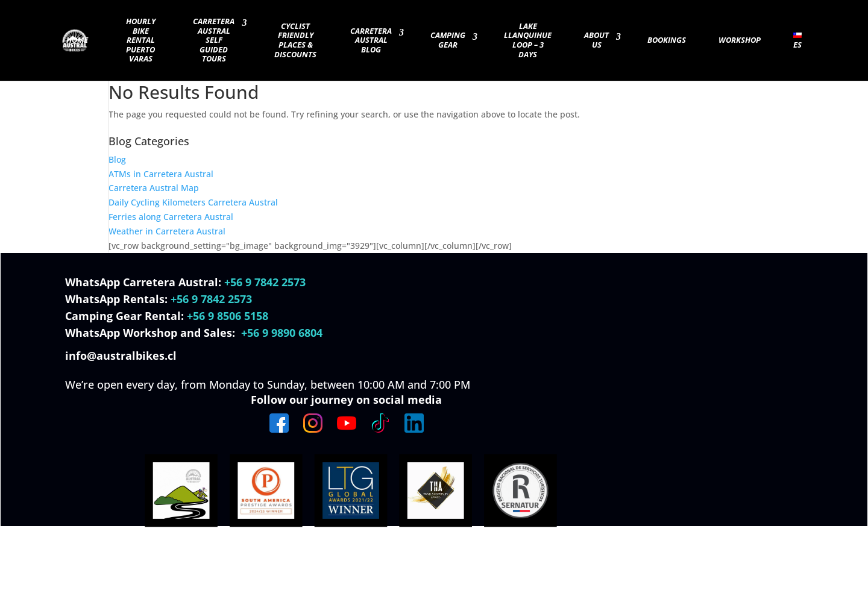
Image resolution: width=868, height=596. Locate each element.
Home (77, 40)
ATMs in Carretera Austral (161, 174)
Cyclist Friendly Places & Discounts (295, 41)
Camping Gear (448, 40)
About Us (596, 40)
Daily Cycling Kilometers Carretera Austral (193, 202)
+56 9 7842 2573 (265, 282)
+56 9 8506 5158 (228, 316)
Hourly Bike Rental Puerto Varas (141, 40)
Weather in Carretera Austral (167, 231)
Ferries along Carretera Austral (171, 217)
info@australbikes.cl (122, 356)
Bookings (667, 40)
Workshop (740, 40)
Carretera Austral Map (154, 188)
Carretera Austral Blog (371, 41)
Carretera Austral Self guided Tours (214, 40)
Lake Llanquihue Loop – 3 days (528, 41)
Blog (117, 159)
